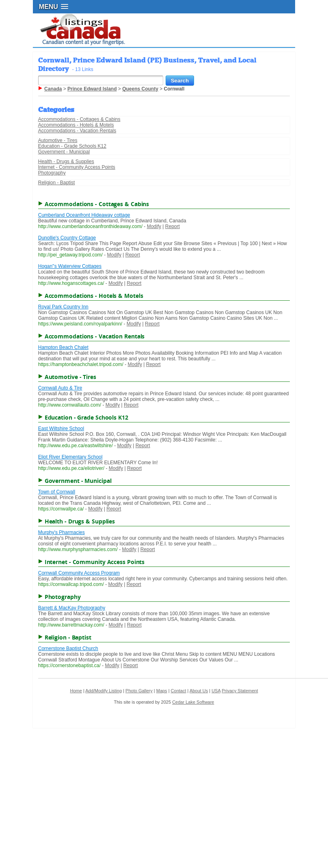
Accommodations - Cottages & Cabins (79, 119)
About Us (199, 691)
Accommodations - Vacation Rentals (77, 131)
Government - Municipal (64, 152)
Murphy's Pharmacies (62, 532)
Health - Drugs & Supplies (66, 162)
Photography (52, 173)
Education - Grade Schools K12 (72, 146)
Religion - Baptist (57, 183)
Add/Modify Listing (104, 691)
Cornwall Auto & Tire (60, 388)
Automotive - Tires (58, 140)
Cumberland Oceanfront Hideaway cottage (84, 215)
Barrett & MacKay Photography (72, 608)
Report (173, 226)
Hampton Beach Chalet (63, 347)
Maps (162, 691)
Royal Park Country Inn (63, 307)
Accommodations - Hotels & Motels (76, 125)
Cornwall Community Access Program (79, 573)
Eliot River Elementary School (70, 457)
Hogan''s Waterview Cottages (70, 266)
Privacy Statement (240, 691)
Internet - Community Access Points (77, 167)
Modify (154, 226)
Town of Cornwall (57, 492)
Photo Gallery (139, 691)
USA (216, 691)
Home (76, 691)
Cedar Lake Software (193, 702)
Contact (179, 691)
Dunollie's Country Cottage (67, 238)
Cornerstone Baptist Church (68, 648)
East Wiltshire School (61, 429)
